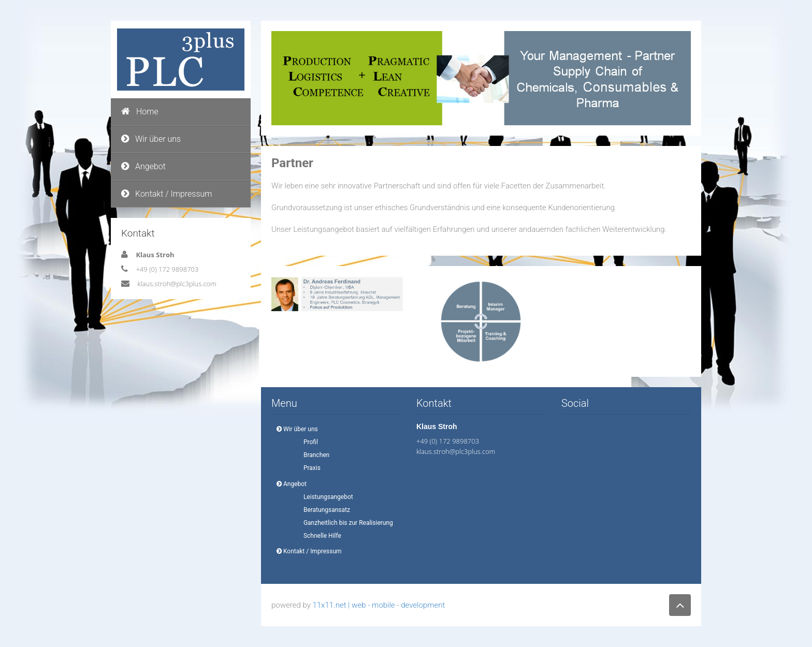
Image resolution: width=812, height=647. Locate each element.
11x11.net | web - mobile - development (379, 605)
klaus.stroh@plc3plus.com (177, 284)
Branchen (313, 455)
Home (140, 112)
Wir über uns (151, 139)
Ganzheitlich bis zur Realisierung (345, 523)
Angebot (143, 166)
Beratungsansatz (324, 510)
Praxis (309, 468)
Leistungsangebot (325, 497)
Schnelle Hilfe (319, 536)
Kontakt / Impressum (167, 194)
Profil (308, 442)
